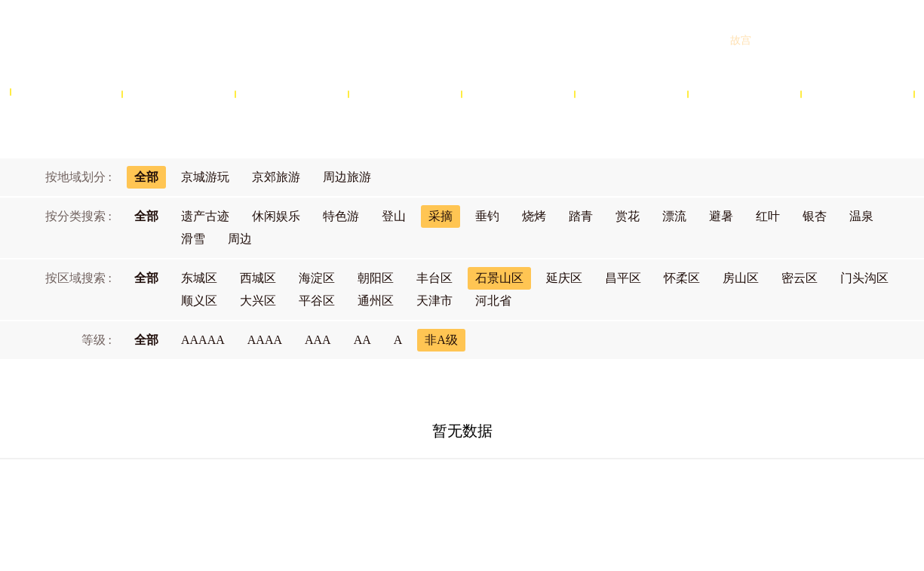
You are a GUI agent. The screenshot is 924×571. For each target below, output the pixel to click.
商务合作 (415, 494)
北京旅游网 (128, 40)
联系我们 (603, 494)
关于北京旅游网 (336, 494)
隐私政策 (541, 494)
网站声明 (478, 494)
